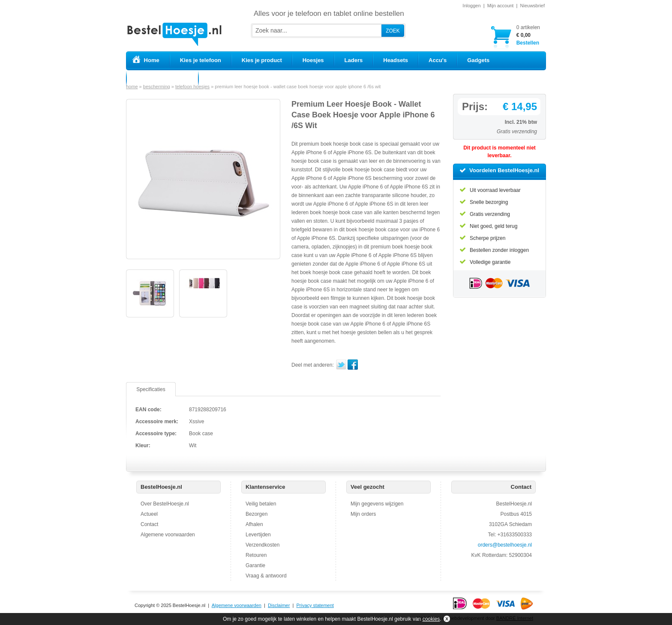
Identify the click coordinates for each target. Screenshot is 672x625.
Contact (149, 524)
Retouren (256, 555)
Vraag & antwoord (266, 576)
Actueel (149, 514)
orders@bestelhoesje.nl (505, 545)
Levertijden (258, 535)
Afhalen (254, 524)
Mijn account (501, 6)
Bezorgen (256, 514)
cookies (431, 619)
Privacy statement (315, 605)
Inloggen (471, 6)
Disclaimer (279, 605)
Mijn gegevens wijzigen (377, 504)
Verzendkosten (262, 545)
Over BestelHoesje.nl (165, 504)
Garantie (255, 565)
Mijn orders (363, 514)
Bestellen (528, 35)
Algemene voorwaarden (168, 535)
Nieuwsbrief (532, 6)
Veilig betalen (261, 504)
